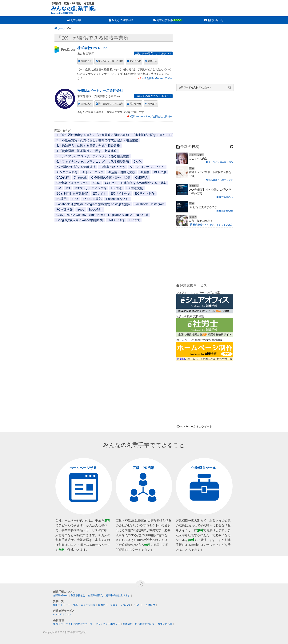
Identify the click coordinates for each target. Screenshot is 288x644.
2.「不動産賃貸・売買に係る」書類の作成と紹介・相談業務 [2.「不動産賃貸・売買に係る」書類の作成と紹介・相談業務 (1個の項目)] (97, 140)
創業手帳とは (78, 595)
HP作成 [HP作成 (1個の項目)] (134, 220)
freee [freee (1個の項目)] (81, 209)
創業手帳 (76, 20)
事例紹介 (103, 605)
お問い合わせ (216, 20)
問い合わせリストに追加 (111, 61)
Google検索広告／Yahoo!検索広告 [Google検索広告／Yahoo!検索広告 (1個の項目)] (80, 220)
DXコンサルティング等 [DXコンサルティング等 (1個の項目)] (91, 188)
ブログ (114, 605)
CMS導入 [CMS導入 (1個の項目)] (142, 178)
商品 (75, 605)
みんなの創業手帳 (122, 20)
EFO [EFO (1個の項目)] (75, 199)
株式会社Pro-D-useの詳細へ (157, 78)
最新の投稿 (190, 147)
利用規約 (128, 624)
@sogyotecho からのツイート (194, 426)
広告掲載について (145, 624)
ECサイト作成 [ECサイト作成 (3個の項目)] (121, 194)
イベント (138, 605)
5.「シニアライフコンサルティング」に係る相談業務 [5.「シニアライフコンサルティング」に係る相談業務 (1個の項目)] (93, 156)
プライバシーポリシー (108, 624)
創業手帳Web (61, 595)
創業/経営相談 (165, 20)
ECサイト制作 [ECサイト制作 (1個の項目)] (145, 194)
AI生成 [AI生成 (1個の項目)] (145, 172)
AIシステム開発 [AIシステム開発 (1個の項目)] (67, 172)
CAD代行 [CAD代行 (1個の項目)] (63, 178)
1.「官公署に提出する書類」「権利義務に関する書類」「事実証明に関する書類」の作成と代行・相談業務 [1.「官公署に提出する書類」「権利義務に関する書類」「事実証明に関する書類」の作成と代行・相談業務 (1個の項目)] (129, 135)
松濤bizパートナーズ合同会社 (100, 91)
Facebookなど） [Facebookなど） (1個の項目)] (118, 199)
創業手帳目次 (95, 595)
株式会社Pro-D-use (92, 48)
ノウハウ (125, 605)
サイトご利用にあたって (79, 624)
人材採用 (150, 605)
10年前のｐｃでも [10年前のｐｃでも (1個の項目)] (113, 167)
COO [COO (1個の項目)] (97, 183)
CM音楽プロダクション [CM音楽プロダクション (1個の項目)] (72, 183)
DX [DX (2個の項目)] (68, 188)
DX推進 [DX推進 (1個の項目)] (116, 188)
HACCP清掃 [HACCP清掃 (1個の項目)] (116, 220)
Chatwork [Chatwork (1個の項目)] (80, 178)
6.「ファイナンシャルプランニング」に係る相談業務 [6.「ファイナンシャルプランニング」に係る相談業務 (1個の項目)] (93, 162)
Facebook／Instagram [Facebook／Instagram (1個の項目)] (149, 204)
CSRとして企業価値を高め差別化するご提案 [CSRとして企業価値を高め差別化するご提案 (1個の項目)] (136, 183)
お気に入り (86, 61)
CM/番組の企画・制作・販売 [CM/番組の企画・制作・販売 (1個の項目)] (111, 178)
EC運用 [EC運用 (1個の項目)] (62, 199)
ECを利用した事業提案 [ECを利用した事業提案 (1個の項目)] (72, 194)
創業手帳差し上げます (118, 595)
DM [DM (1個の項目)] (59, 188)
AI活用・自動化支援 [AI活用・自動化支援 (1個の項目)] (122, 172)
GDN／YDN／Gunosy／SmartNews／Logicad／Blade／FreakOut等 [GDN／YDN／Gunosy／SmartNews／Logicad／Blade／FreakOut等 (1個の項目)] (102, 215)
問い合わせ (135, 61)
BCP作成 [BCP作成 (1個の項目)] (160, 172)
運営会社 (58, 624)
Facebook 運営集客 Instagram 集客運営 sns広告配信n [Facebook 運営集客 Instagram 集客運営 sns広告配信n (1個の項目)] (93, 204)
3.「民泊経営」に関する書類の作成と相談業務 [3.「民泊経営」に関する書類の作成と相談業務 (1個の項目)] (88, 146)
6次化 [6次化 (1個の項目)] (138, 162)
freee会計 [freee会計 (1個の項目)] (96, 209)
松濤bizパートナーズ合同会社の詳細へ (151, 116)
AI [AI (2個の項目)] (131, 167)
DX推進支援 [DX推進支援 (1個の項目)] (135, 188)
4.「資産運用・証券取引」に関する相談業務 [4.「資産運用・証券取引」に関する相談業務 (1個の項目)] (87, 151)
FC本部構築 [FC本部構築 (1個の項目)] (64, 209)
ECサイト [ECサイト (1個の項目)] (99, 194)
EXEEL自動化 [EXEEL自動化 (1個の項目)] (92, 199)
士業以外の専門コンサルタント (153, 53)
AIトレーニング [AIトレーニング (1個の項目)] (93, 172)
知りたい (152, 61)
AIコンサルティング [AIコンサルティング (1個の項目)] (151, 167)
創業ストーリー (62, 605)
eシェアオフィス (62, 614)
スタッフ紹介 (88, 605)
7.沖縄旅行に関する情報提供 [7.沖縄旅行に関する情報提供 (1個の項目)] (76, 167)
